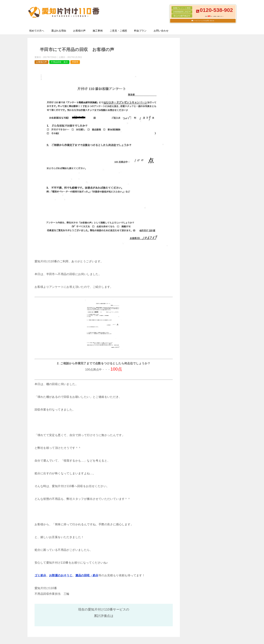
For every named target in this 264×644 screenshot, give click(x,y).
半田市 (75, 62)
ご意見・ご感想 (118, 31)
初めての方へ (37, 31)
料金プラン (140, 31)
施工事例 (98, 31)
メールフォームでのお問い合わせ (204, 21)
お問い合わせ (161, 31)
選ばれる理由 (59, 31)
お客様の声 (79, 31)
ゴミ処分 (40, 575)
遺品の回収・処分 (87, 575)
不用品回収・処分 (59, 62)
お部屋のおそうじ (61, 575)
